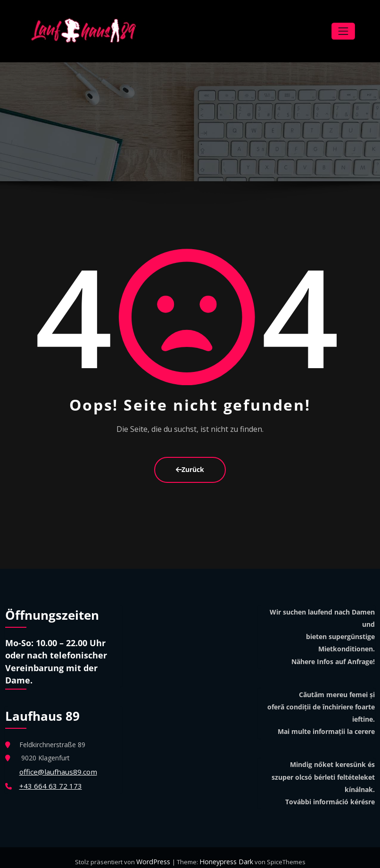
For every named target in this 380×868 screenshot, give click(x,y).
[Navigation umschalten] (343, 28)
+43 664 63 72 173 (48, 776)
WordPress (156, 854)
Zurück (190, 463)
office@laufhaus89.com (55, 763)
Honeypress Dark (225, 854)
